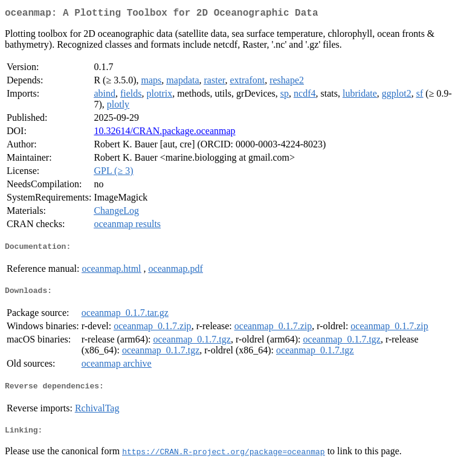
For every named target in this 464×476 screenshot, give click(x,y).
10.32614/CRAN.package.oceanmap (164, 133)
